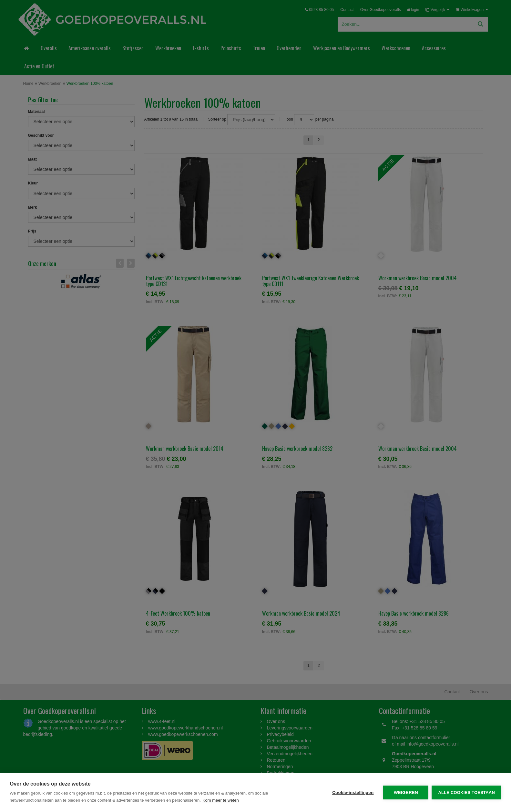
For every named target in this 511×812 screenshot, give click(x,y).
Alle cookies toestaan (466, 792)
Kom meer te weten (221, 800)
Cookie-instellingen (353, 792)
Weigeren (406, 792)
